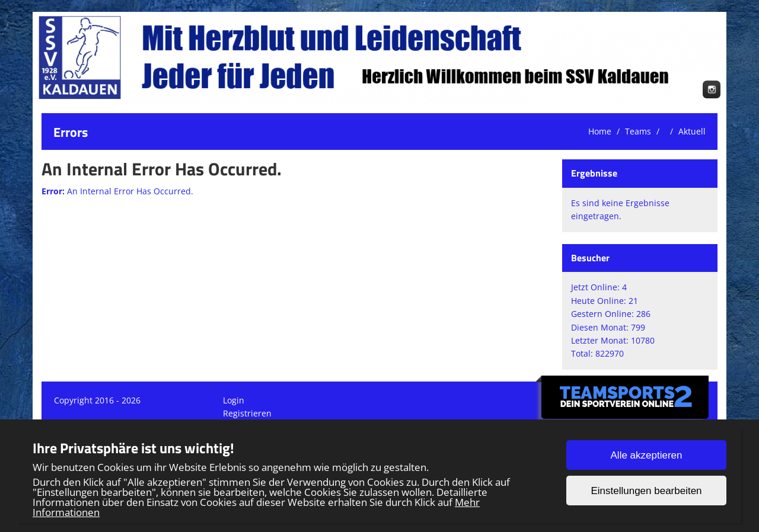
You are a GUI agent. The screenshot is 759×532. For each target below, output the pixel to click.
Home (600, 131)
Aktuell (692, 131)
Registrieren (247, 413)
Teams (638, 131)
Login (234, 400)
